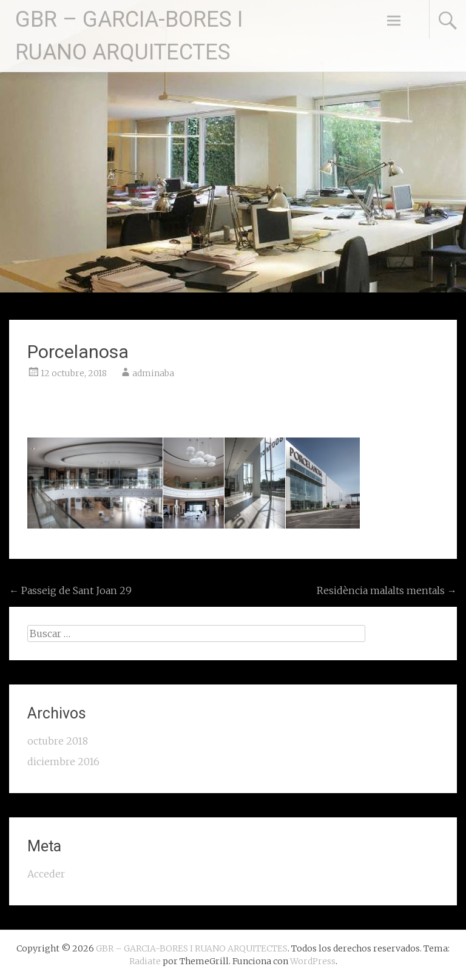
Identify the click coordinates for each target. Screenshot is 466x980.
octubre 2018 (58, 741)
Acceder (46, 874)
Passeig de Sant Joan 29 (70, 590)
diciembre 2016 (63, 762)
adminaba (153, 373)
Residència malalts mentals (387, 590)
